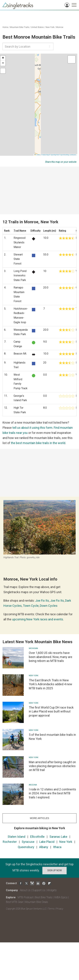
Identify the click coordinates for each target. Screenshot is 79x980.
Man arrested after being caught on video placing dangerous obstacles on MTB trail (52, 766)
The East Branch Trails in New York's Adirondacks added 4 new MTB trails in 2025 (51, 684)
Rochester (10, 842)
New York (50, 27)
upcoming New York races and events (38, 619)
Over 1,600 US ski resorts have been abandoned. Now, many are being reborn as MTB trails (51, 657)
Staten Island (16, 837)
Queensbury (26, 847)
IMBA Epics (61, 897)
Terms (51, 909)
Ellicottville (37, 837)
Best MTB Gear (14, 902)
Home (5, 27)
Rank (7, 231)
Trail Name (20, 231)
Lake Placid (47, 842)
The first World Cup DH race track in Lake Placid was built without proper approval (51, 711)
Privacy (60, 909)
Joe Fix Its (42, 601)
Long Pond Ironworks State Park (20, 276)
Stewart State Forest (18, 259)
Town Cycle (31, 606)
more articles (39, 818)
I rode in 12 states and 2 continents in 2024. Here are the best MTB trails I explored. (52, 793)
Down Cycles (49, 606)
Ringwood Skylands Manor (19, 242)
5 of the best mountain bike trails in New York (52, 737)
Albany (44, 847)
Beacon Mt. (20, 354)
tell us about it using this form (32, 428)
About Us (25, 890)
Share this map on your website (61, 162)
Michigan (33, 648)
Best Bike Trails (44, 897)
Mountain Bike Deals (36, 902)
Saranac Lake (58, 837)
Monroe (60, 27)
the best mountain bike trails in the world (38, 443)
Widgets (52, 890)
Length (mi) (50, 231)
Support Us (39, 890)
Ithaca (57, 847)
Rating (62, 231)
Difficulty (36, 231)
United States (37, 27)
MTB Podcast (25, 897)
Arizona (33, 785)
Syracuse (28, 842)
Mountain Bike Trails (20, 27)
